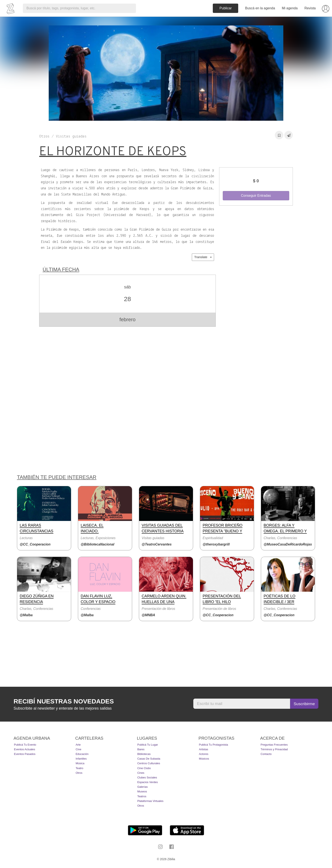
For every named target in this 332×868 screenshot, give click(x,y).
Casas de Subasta (149, 759)
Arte (78, 745)
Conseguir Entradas (256, 196)
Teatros (142, 796)
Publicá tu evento (25, 745)
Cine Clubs (144, 768)
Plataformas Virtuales (150, 801)
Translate (203, 257)
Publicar (226, 8)
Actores (204, 754)
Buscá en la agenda (260, 8)
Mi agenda (290, 8)
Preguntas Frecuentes (274, 745)
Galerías (142, 787)
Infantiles (81, 759)
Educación (82, 754)
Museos (142, 791)
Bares (141, 749)
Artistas (204, 749)
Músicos (204, 759)
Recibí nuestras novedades (64, 701)
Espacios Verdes (147, 782)
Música (80, 763)
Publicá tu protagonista (214, 745)
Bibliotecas (144, 754)
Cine (78, 749)
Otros (79, 773)
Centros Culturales (149, 763)
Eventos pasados (25, 754)
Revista (310, 8)
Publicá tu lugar (148, 745)
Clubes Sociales (147, 777)
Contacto (266, 754)
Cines (141, 773)
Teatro (79, 768)
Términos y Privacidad (274, 749)
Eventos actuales (25, 749)
